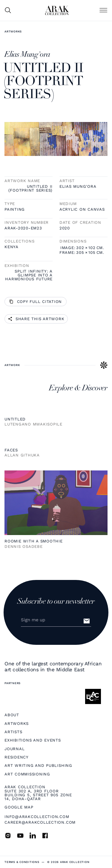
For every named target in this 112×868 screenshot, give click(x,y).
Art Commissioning (27, 774)
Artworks (13, 31)
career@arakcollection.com (40, 822)
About (12, 715)
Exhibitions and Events (33, 740)
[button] (103, 11)
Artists (13, 732)
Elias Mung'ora (78, 186)
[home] (57, 10)
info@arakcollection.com (37, 817)
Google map (19, 807)
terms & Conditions (22, 862)
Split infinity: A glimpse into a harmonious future (29, 275)
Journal (14, 749)
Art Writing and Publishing (38, 765)
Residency (17, 757)
